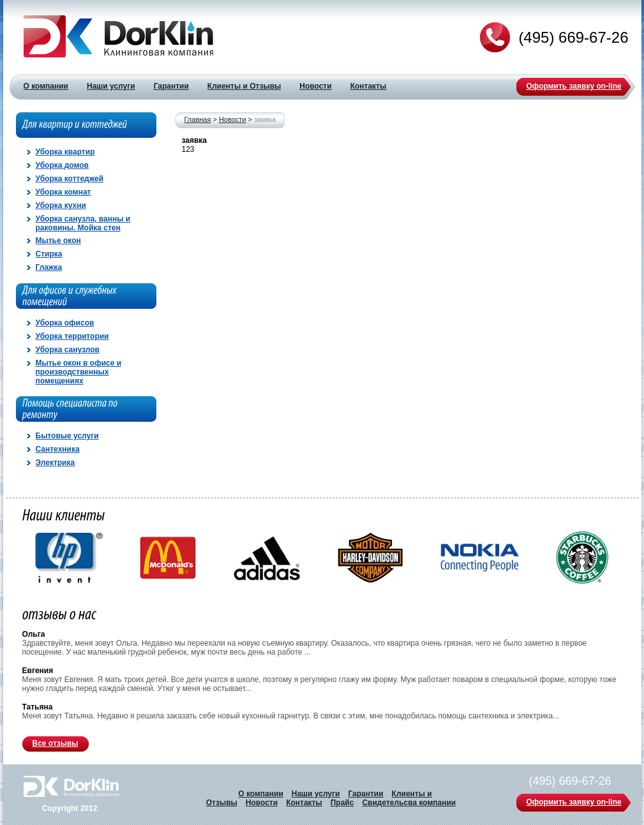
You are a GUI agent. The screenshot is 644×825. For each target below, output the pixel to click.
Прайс (342, 803)
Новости (233, 119)
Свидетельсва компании (409, 803)
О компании (261, 794)
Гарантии (365, 794)
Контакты (304, 803)
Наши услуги (316, 794)
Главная (198, 119)
